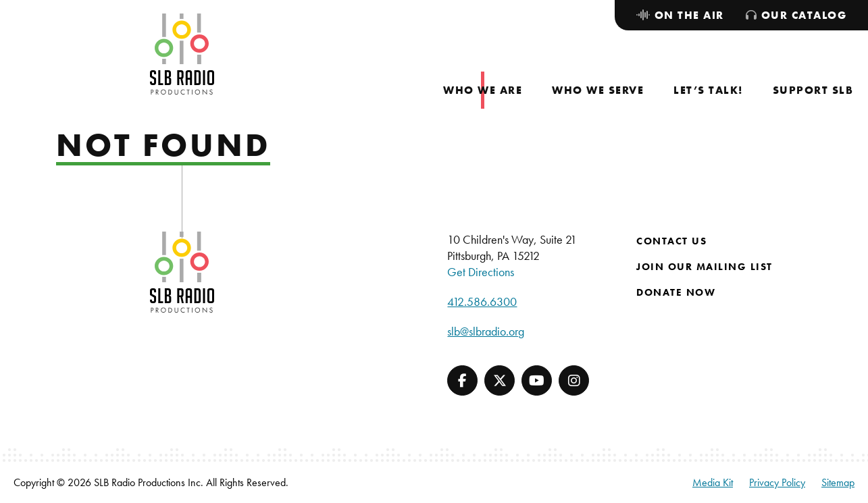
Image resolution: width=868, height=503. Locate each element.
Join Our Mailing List (705, 267)
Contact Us (671, 241)
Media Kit (713, 482)
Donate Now (676, 292)
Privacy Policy (777, 482)
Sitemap (838, 482)
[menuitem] (483, 90)
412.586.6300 (482, 301)
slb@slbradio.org (486, 331)
